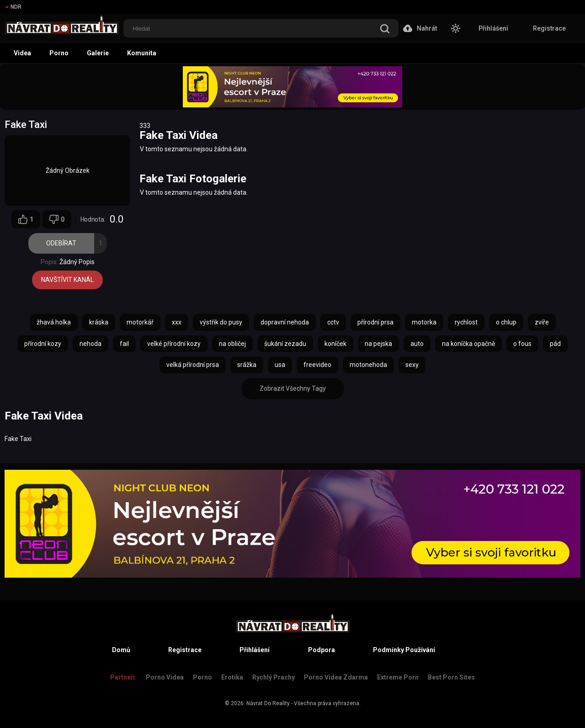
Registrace (549, 28)
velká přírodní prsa (193, 365)
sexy (412, 365)
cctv (333, 322)
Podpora (322, 650)
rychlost (466, 322)
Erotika (232, 677)
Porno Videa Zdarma (336, 677)
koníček (335, 344)
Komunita (142, 53)
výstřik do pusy (221, 322)
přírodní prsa (375, 322)
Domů (121, 650)
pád (555, 344)
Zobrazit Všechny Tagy (293, 388)
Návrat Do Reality (268, 703)
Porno (59, 53)
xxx (177, 322)
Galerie (98, 53)
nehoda (90, 344)
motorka (424, 322)
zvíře (542, 322)
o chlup (506, 322)
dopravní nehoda (285, 322)
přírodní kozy (43, 344)
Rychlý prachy (274, 677)
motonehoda (368, 365)
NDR (13, 7)
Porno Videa (165, 677)
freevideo (317, 365)
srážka (247, 365)
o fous (522, 344)
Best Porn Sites (451, 677)
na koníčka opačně (468, 344)
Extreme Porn (398, 677)
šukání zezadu (285, 344)
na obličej (232, 344)
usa (280, 365)
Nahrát (420, 28)
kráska (99, 322)
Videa (22, 53)
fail (124, 344)
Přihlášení (493, 28)
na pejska (378, 344)
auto (417, 344)
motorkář (140, 322)
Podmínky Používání (404, 650)
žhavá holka (54, 322)
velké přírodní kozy (174, 344)
